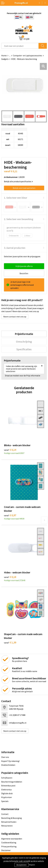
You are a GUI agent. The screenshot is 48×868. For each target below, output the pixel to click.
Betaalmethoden (9, 822)
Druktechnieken (8, 765)
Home (4, 56)
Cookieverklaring (9, 842)
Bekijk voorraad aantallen (24, 188)
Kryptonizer (7, 797)
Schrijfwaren (7, 778)
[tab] (24, 334)
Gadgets (5, 59)
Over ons (5, 757)
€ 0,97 (10, 515)
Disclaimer (6, 850)
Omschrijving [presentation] (24, 342)
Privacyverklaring (9, 846)
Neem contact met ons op (15, 317)
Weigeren (32, 865)
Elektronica (6, 790)
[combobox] (20, 46)
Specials (5, 801)
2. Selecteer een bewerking (19, 219)
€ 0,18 (10, 577)
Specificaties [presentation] (24, 349)
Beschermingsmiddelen (12, 782)
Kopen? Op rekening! (10, 761)
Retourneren (7, 826)
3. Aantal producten (15, 248)
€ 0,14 (10, 450)
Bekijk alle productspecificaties (18, 181)
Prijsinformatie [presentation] (24, 334)
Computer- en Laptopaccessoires (27, 56)
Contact (5, 814)
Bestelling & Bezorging (12, 818)
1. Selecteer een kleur (16, 198)
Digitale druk (7, 793)
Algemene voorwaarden (12, 839)
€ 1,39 (10, 642)
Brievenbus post (8, 786)
